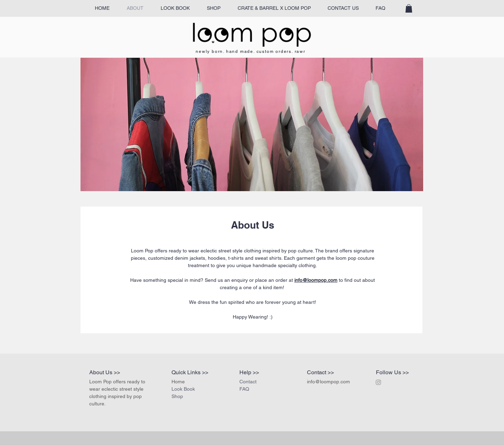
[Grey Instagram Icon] (378, 382)
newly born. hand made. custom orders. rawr (251, 51)
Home (178, 382)
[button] (409, 8)
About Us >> (105, 372)
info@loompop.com (316, 280)
